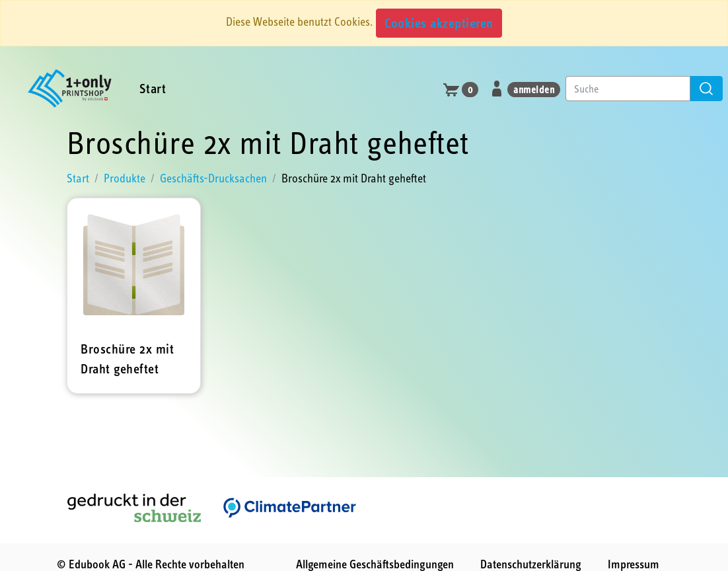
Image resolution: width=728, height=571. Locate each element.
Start (153, 88)
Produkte (125, 178)
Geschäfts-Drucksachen (213, 178)
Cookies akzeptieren (439, 23)
